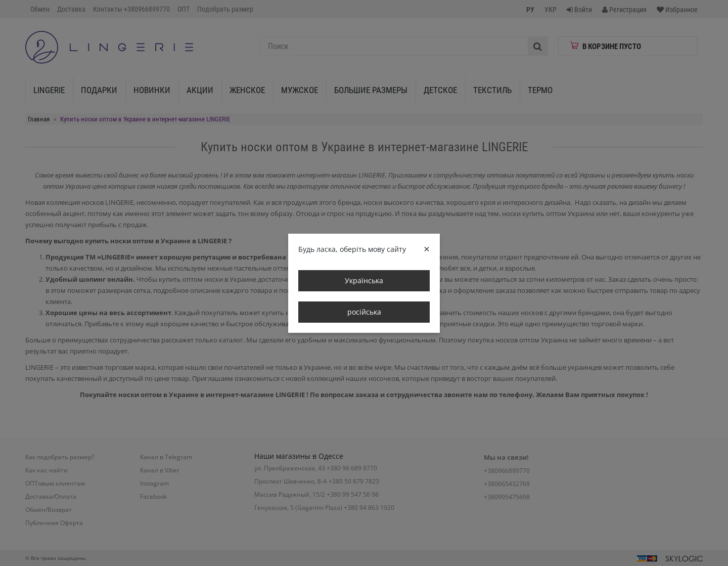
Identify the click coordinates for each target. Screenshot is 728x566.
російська (364, 312)
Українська (364, 280)
